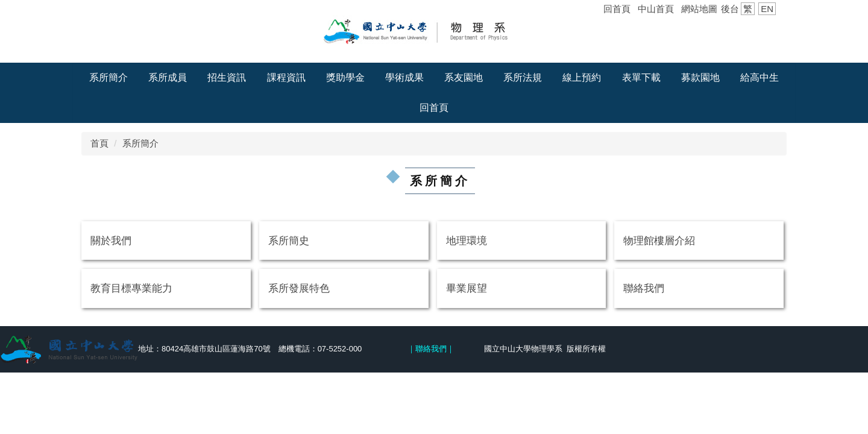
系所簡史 (289, 241)
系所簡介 (108, 77)
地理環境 (467, 241)
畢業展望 (467, 288)
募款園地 (700, 77)
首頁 (99, 143)
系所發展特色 (299, 288)
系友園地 (464, 77)
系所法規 (523, 77)
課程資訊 (286, 77)
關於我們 (111, 241)
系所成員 (168, 77)
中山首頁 (656, 9)
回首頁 (617, 9)
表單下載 (641, 77)
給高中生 (759, 77)
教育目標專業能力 (131, 288)
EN (767, 9)
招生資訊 (227, 77)
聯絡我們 (644, 288)
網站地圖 (699, 9)
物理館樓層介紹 (659, 241)
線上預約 (582, 77)
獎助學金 (345, 77)
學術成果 (404, 77)
